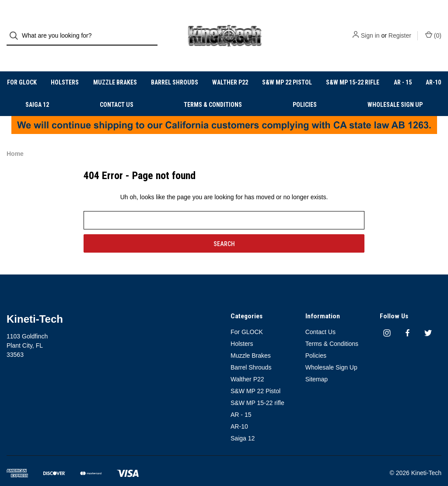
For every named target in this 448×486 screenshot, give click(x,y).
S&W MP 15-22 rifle (353, 68)
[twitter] (428, 319)
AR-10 (433, 68)
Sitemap (317, 365)
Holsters (65, 68)
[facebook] (408, 319)
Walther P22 (230, 68)
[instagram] (387, 319)
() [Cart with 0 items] (433, 28)
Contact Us (117, 90)
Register (400, 28)
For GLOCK (22, 68)
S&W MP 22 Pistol (287, 68)
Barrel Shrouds (175, 68)
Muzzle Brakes (115, 68)
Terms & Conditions (213, 90)
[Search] (16, 29)
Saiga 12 (37, 90)
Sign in (370, 28)
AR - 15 (403, 68)
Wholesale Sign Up (395, 90)
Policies (305, 90)
